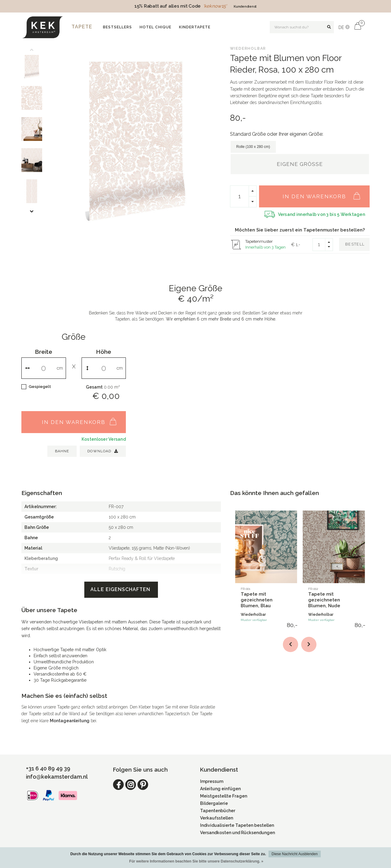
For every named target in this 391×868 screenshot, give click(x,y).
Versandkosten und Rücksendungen (238, 833)
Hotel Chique (155, 27)
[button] (36, 50)
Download (103, 451)
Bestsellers (117, 27)
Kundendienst (245, 7)
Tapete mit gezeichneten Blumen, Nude (324, 600)
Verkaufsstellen (217, 818)
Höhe (104, 352)
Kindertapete (195, 27)
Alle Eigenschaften (121, 589)
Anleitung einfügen (220, 789)
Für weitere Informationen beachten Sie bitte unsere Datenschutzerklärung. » (196, 861)
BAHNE (62, 451)
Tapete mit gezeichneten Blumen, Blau (257, 600)
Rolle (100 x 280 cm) (253, 147)
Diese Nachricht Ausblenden (295, 854)
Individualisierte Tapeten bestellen (237, 825)
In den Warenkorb (325, 193)
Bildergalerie (214, 803)
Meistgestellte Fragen (224, 796)
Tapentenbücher (218, 811)
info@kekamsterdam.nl (57, 777)
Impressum (212, 781)
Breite (44, 352)
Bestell (355, 244)
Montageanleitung (70, 721)
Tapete (82, 27)
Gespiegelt (40, 387)
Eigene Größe (300, 164)
